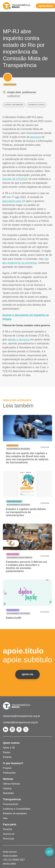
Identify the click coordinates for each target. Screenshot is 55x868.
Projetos (7, 768)
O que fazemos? (13, 763)
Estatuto (7, 757)
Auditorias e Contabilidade (17, 809)
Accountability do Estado (18, 449)
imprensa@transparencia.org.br (21, 716)
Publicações (9, 773)
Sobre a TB (9, 748)
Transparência (12, 799)
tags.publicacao (14, 501)
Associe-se (9, 834)
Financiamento (11, 804)
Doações (8, 829)
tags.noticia (12, 446)
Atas (5, 818)
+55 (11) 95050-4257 (14, 860)
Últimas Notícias (11, 784)
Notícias (8, 779)
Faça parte (10, 824)
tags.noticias (10, 85)
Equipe (7, 752)
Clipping (7, 788)
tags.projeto (13, 610)
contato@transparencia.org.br (20, 722)
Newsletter (9, 793)
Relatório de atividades (15, 814)
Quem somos (11, 743)
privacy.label (9, 864)
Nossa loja (8, 839)
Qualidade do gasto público (19, 558)
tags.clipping (13, 554)
